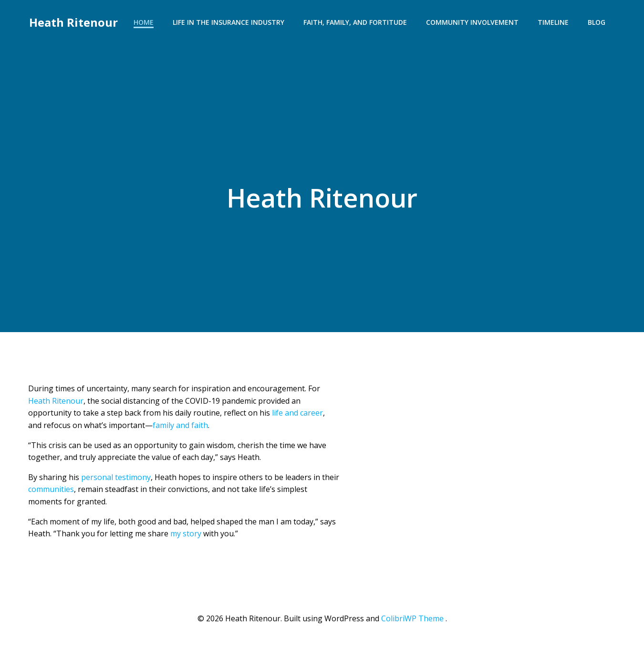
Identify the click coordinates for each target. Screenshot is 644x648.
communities (51, 491)
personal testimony (116, 479)
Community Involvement (473, 22)
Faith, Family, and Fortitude (356, 22)
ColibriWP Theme (412, 620)
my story (186, 535)
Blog (597, 22)
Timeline (554, 22)
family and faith (180, 427)
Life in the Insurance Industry (229, 22)
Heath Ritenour (73, 21)
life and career (297, 414)
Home (145, 22)
